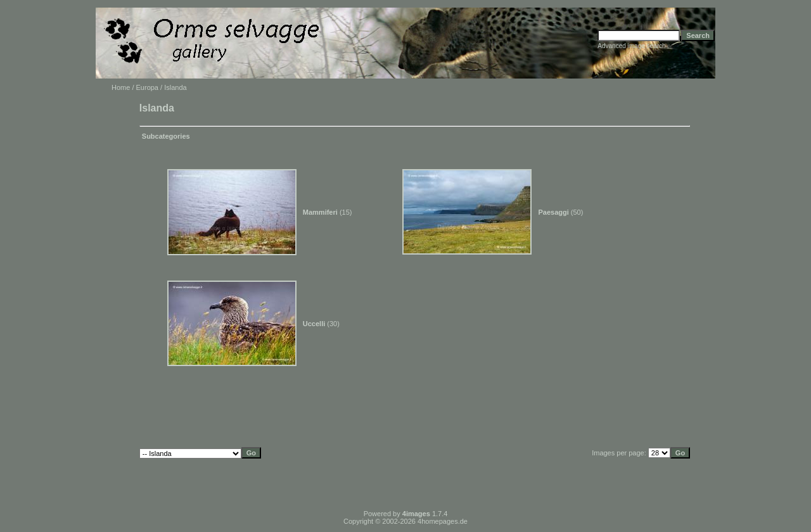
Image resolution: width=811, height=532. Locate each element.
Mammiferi (320, 212)
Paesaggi (553, 212)
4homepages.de (443, 521)
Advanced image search (631, 46)
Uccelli (314, 324)
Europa (147, 87)
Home (121, 87)
